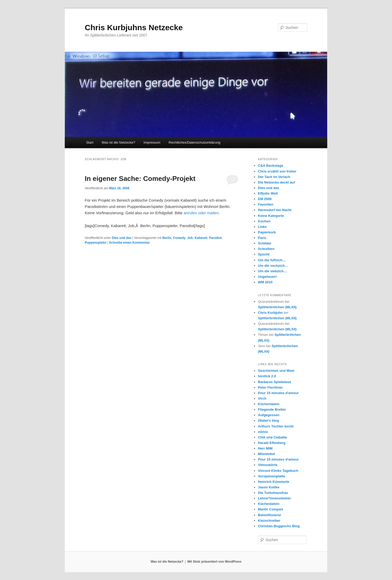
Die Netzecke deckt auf (276, 182)
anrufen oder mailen (201, 213)
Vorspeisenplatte (272, 476)
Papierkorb (267, 232)
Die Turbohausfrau (273, 493)
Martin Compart (271, 509)
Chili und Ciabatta (272, 437)
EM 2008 (265, 199)
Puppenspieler (96, 243)
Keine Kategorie (271, 216)
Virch (262, 398)
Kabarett (201, 238)
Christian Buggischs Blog (279, 526)
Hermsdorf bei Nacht (275, 210)
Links (262, 227)
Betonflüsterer (270, 515)
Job (190, 238)
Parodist (215, 238)
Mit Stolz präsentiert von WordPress (214, 562)
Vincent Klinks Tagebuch (278, 471)
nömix (263, 432)
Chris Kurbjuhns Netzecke (134, 27)
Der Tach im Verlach (274, 177)
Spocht (264, 254)
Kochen (264, 221)
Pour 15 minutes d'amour (278, 393)
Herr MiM (265, 448)
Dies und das (122, 238)
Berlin (167, 238)
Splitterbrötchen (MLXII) (277, 307)
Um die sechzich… (273, 266)
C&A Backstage (271, 166)
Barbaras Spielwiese (274, 382)
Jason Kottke (269, 487)
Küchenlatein (269, 404)
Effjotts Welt (268, 193)
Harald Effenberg (272, 443)
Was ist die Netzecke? (118, 142)
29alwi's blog (268, 420)
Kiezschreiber (269, 521)
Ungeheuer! (267, 277)
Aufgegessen (269, 415)
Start (90, 142)
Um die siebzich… (272, 271)
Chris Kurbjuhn (270, 313)
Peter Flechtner (270, 387)
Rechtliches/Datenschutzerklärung (195, 142)
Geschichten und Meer (276, 371)
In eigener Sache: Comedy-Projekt (140, 179)
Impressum (152, 142)
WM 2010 (265, 282)
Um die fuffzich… (272, 260)
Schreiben (266, 249)
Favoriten (266, 204)
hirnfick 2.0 (267, 376)
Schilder (265, 243)
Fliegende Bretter (272, 409)
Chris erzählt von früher (277, 171)
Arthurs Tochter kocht (276, 426)
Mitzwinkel (266, 454)
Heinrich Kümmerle (274, 482)
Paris (262, 238)
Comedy (179, 238)
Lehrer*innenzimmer (274, 498)
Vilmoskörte (268, 465)
